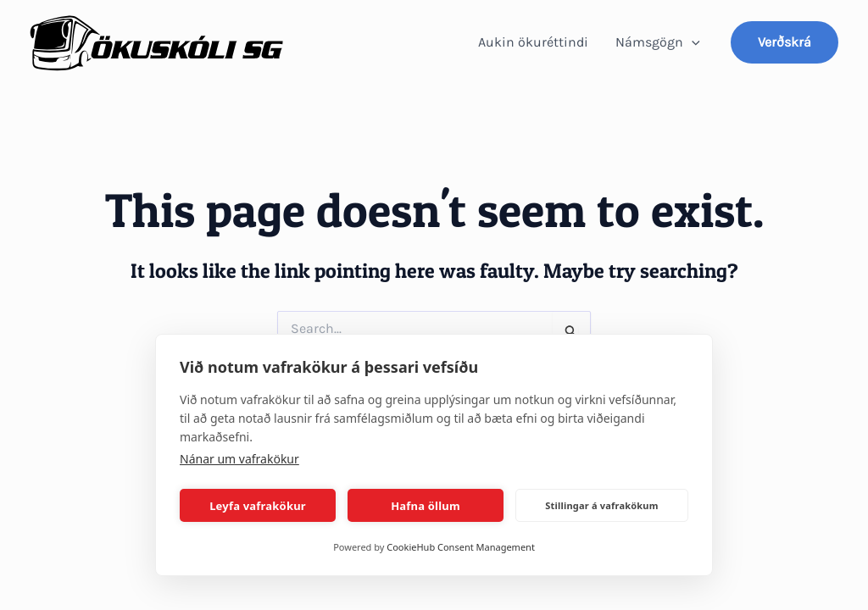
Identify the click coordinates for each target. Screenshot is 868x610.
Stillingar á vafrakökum (601, 505)
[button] (785, 42)
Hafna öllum (426, 506)
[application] (692, 42)
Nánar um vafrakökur (239, 459)
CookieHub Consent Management (461, 547)
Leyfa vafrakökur (258, 506)
